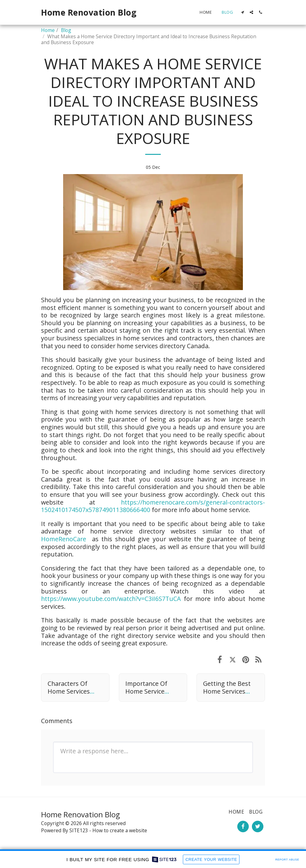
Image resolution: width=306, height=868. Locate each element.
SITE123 (79, 830)
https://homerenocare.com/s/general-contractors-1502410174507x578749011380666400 (153, 506)
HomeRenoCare (64, 539)
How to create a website (120, 830)
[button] (242, 12)
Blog (66, 30)
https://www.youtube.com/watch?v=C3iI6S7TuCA (111, 599)
